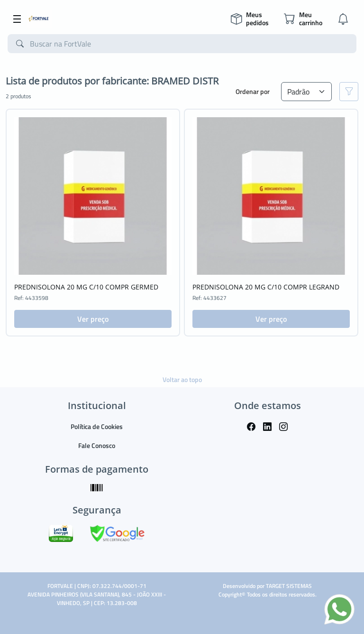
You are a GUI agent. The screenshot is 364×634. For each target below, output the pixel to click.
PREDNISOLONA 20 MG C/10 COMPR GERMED (86, 287)
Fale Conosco (97, 445)
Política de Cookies (97, 426)
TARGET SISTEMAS (289, 586)
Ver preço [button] (93, 319)
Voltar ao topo (182, 379)
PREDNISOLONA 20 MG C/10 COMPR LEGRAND (266, 287)
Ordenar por (253, 91)
